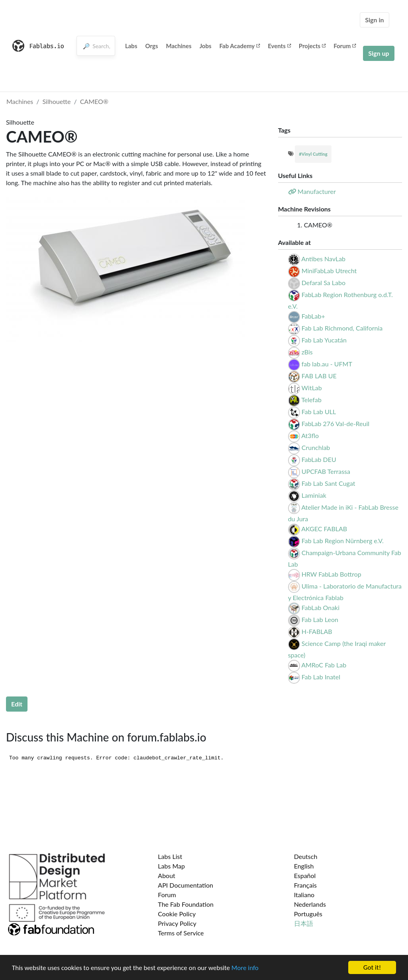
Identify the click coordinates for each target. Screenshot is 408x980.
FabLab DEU (319, 459)
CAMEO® (94, 101)
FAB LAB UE (319, 376)
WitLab (312, 388)
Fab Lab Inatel (321, 677)
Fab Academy (240, 46)
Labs (131, 46)
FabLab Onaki (321, 607)
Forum (345, 46)
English (304, 866)
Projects (312, 46)
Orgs (151, 46)
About (167, 875)
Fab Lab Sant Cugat (329, 483)
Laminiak (314, 495)
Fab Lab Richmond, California (342, 328)
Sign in (374, 20)
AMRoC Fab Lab (324, 665)
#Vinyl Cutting (313, 154)
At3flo (310, 435)
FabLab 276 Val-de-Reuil (335, 423)
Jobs (206, 46)
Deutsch (306, 856)
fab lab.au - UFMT (327, 364)
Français (305, 885)
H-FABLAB (317, 631)
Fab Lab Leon (320, 619)
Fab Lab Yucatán (324, 340)
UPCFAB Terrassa (326, 471)
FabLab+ (313, 316)
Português (308, 914)
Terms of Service (181, 933)
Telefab (311, 400)
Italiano (304, 895)
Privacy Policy (177, 923)
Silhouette (57, 101)
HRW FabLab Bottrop (331, 574)
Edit (17, 704)
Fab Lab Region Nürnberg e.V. (343, 541)
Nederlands (310, 904)
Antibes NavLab (323, 259)
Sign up (379, 53)
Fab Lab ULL (319, 412)
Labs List (170, 856)
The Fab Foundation (186, 904)
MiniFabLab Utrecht (329, 271)
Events (279, 46)
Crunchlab (316, 447)
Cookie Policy (177, 914)
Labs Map (171, 866)
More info (245, 968)
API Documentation (185, 885)
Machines (179, 46)
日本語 (304, 923)
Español (305, 875)
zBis (307, 352)
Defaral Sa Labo (324, 283)
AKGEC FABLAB (324, 529)
